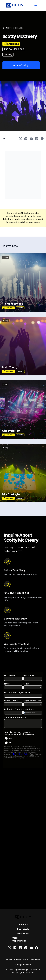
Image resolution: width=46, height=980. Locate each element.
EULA (26, 960)
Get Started (23, 933)
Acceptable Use (23, 965)
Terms (9, 960)
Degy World (23, 929)
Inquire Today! (21, 65)
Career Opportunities (19, 939)
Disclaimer (35, 960)
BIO (5, 139)
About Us (23, 925)
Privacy (18, 960)
